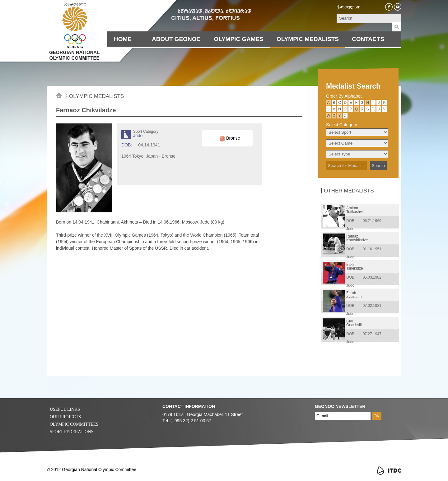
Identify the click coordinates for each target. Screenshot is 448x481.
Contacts (368, 39)
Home (123, 39)
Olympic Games (239, 39)
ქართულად (348, 7)
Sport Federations (72, 432)
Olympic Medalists (308, 39)
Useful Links (65, 409)
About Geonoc (176, 39)
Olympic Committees (74, 424)
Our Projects (65, 417)
